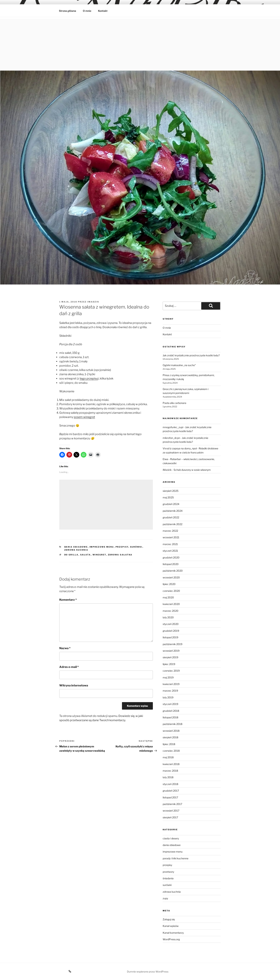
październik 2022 (172, 524)
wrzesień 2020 (171, 577)
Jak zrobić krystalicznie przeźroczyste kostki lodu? (191, 355)
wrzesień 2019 (171, 651)
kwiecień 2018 (171, 764)
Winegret (99, 555)
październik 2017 (172, 804)
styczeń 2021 (170, 551)
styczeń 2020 (171, 624)
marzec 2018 (170, 771)
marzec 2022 (170, 531)
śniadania (168, 878)
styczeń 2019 (170, 704)
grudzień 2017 (171, 791)
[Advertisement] (140, 44)
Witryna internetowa (74, 685)
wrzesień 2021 (171, 537)
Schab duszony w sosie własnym (192, 470)
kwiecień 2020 (171, 604)
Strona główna (67, 11)
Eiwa (165, 459)
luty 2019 (168, 697)
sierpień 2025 (171, 491)
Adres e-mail (69, 667)
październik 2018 (172, 724)
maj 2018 (168, 757)
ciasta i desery (171, 838)
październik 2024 (173, 511)
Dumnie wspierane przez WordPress (148, 972)
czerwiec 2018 (171, 751)
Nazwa (65, 648)
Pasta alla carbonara (174, 403)
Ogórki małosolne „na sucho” (179, 365)
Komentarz (68, 600)
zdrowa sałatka (120, 555)
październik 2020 (173, 571)
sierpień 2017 (170, 817)
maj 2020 (168, 597)
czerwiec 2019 (171, 671)
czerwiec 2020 (171, 591)
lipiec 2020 (169, 584)
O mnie (87, 11)
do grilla (71, 555)
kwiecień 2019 (171, 684)
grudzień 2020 (171, 557)
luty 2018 (168, 777)
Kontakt (103, 11)
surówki (136, 547)
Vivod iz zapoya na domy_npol (180, 448)
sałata (86, 555)
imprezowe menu (102, 547)
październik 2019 (172, 644)
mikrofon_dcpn (171, 438)
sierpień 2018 (170, 737)
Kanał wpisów (171, 926)
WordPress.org (171, 939)
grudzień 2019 (171, 631)
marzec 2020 (171, 611)
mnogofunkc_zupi (173, 427)
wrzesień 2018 (171, 731)
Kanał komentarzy (173, 933)
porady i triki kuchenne (176, 858)
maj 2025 (168, 497)
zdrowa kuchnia (76, 550)
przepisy (122, 547)
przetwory (168, 872)
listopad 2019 (170, 637)
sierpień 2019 (170, 657)
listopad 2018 (170, 717)
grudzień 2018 (171, 711)
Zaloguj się (169, 919)
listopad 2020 (171, 564)
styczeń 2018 (170, 784)
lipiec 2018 (169, 744)
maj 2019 (168, 677)
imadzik (93, 302)
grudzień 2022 (171, 517)
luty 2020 (168, 617)
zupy (165, 898)
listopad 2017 (170, 797)
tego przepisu (89, 379)
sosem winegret (84, 417)
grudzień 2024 (171, 504)
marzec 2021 (170, 544)
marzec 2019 (170, 691)
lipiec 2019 (169, 664)
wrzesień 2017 (171, 811)
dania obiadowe (76, 547)
